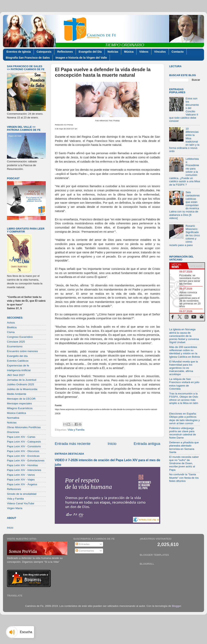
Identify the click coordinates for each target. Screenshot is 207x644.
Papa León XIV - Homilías (22, 465)
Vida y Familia (76, 430)
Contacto (178, 52)
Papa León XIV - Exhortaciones (26, 460)
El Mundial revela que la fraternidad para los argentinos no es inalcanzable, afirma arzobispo (184, 368)
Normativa (13, 418)
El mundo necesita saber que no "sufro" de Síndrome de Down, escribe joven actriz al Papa (184, 463)
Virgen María (15, 508)
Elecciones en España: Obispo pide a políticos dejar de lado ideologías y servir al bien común (185, 418)
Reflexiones (65, 52)
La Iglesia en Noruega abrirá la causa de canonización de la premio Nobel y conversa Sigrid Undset (184, 336)
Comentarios (85, 551)
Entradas (83, 544)
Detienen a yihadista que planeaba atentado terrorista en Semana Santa (184, 447)
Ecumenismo (15, 346)
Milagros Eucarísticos (20, 408)
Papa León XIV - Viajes (21, 480)
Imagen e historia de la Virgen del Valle (81, 58)
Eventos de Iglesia (19, 52)
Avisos (11, 323)
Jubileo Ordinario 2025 (21, 384)
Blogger (177, 606)
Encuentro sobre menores (22, 351)
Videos (144, 52)
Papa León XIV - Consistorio (24, 446)
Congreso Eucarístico (20, 337)
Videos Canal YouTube (21, 503)
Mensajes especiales (19, 403)
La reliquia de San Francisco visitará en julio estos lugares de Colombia (184, 384)
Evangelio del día (17, 356)
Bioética (12, 327)
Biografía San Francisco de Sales (28, 58)
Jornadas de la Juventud (22, 380)
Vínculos (160, 52)
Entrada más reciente (73, 444)
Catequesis (44, 52)
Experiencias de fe (18, 366)
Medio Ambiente (17, 394)
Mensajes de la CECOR (21, 399)
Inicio (112, 444)
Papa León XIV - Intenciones (24, 470)
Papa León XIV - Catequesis (24, 442)
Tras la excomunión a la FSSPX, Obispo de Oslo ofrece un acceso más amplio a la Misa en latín (184, 398)
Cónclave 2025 (16, 342)
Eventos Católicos (18, 361)
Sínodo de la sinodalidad (22, 494)
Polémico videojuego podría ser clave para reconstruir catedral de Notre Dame (183, 433)
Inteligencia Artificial (19, 370)
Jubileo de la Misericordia (22, 389)
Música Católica (16, 413)
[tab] (178, 266)
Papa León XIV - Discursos (23, 451)
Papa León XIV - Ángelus (22, 484)
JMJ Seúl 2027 (16, 375)
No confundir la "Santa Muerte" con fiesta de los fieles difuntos (184, 478)
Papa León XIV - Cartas (21, 437)
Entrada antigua (147, 444)
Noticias (113, 52)
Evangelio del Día (90, 52)
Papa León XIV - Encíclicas (23, 456)
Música (129, 52)
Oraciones (13, 432)
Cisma (11, 332)
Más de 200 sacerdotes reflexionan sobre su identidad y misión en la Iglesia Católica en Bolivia (185, 352)
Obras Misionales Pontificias (24, 427)
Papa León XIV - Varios (21, 475)
